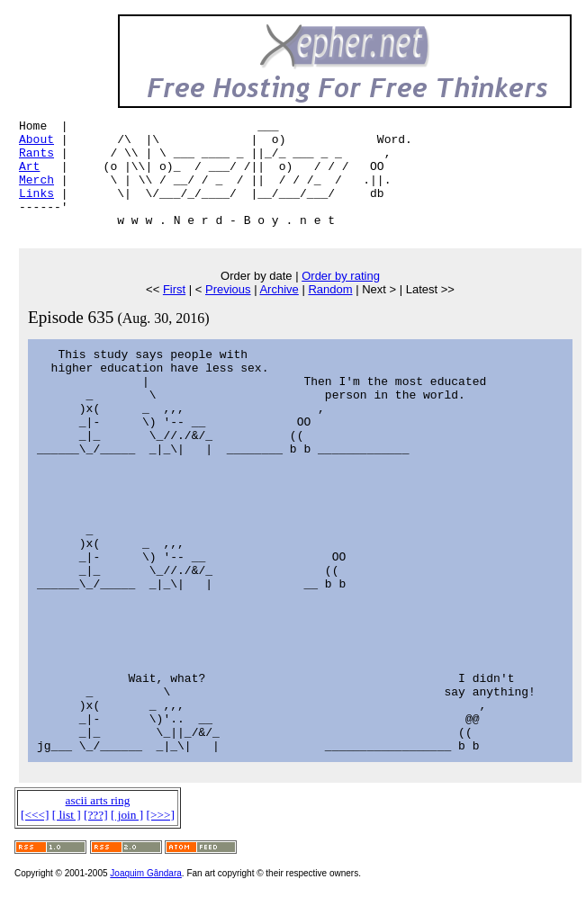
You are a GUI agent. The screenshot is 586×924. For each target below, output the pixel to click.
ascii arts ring (98, 822)
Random (330, 311)
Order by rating (341, 297)
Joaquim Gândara (146, 895)
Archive (279, 311)
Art (29, 176)
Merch (36, 193)
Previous (228, 311)
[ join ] (127, 836)
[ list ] (67, 836)
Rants (36, 160)
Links (36, 209)
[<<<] (35, 836)
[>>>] (161, 836)
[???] (96, 836)
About (36, 144)
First (174, 311)
